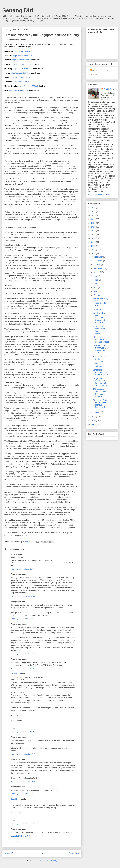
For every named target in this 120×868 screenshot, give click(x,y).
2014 (94, 246)
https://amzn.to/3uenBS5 (21, 64)
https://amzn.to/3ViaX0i (23, 56)
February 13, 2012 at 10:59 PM (23, 754)
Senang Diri (18, 10)
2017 (94, 235)
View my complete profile (99, 195)
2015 (94, 242)
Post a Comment (15, 841)
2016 (94, 238)
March (96, 291)
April (96, 287)
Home (42, 853)
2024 (94, 212)
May (96, 284)
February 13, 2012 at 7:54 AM (23, 619)
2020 (94, 223)
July (96, 276)
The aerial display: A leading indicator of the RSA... (101, 302)
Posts (93, 70)
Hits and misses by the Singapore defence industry (100, 361)
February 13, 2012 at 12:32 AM (23, 596)
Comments (96, 75)
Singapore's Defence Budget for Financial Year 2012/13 (101, 382)
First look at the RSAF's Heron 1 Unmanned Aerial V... (101, 349)
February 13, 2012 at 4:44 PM (23, 654)
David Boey (16, 674)
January (97, 412)
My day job (98, 309)
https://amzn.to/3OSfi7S (20, 77)
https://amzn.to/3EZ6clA (29, 86)
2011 (94, 417)
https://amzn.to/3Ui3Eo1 (19, 90)
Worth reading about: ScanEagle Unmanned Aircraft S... (99, 318)
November (98, 261)
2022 (94, 219)
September (99, 268)
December (98, 257)
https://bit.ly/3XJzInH (23, 51)
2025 (94, 208)
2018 (94, 231)
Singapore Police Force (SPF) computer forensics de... (100, 404)
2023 (94, 215)
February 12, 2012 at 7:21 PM (23, 569)
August (97, 272)
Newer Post (10, 853)
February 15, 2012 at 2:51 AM (23, 794)
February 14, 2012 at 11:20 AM (23, 782)
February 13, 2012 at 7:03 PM (23, 732)
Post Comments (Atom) (47, 861)
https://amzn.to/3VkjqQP (22, 60)
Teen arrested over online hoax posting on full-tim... (101, 330)
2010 (94, 421)
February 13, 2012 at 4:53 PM (23, 669)
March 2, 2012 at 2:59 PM (21, 836)
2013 (94, 250)
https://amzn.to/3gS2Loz (21, 73)
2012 (94, 254)
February (98, 295)
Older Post (74, 853)
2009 (94, 424)
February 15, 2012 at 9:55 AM (23, 824)
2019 (94, 227)
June (96, 280)
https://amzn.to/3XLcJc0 (23, 69)
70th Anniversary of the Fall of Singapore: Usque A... (100, 393)
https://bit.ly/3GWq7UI (21, 82)
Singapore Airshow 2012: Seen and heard (101, 340)
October (97, 265)
